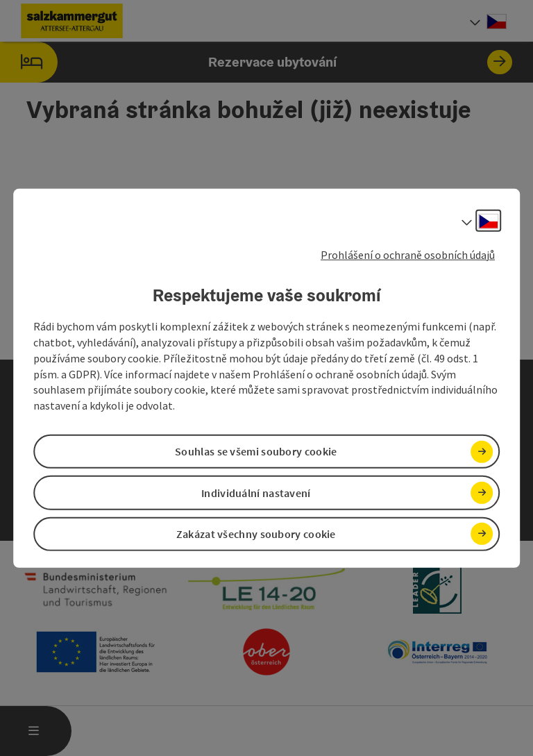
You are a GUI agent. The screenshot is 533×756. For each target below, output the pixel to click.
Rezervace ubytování (256, 62)
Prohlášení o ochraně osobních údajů (408, 254)
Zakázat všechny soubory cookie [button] (256, 534)
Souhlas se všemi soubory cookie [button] (256, 451)
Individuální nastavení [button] (256, 492)
